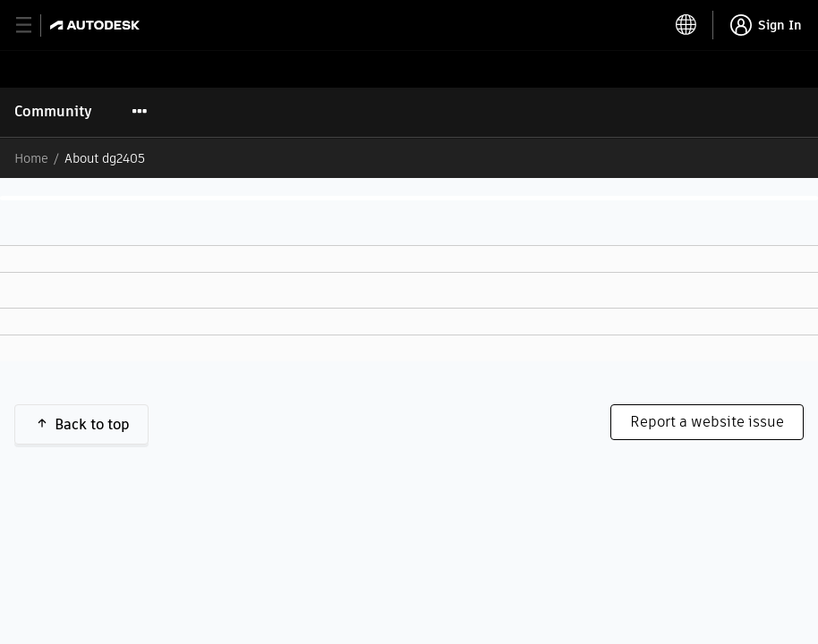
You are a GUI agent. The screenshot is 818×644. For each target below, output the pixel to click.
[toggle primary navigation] (34, 25)
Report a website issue (707, 422)
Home (31, 158)
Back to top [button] (92, 424)
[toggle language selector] (686, 25)
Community (53, 111)
